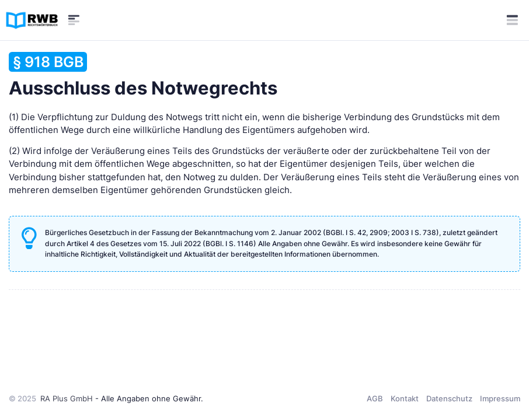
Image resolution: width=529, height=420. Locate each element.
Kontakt (405, 398)
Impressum (500, 398)
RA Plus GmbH (67, 398)
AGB (375, 398)
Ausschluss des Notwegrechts (143, 76)
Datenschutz (449, 398)
